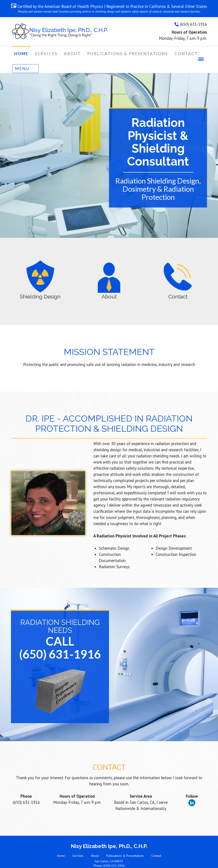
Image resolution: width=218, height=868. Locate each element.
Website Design (105, 862)
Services (78, 844)
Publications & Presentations (125, 844)
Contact (156, 844)
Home (61, 844)
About (95, 844)
